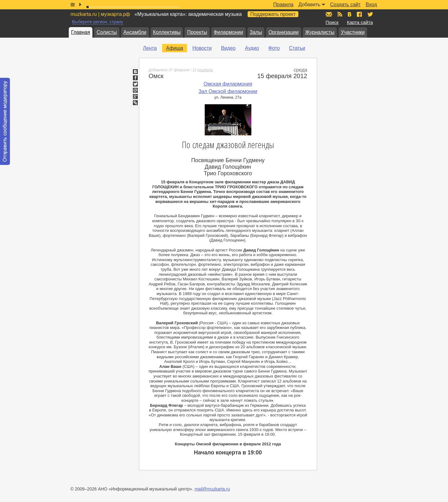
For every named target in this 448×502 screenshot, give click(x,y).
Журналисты (320, 32)
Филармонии (229, 32)
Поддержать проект (273, 14)
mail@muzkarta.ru (212, 489)
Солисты (107, 32)
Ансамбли (135, 32)
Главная (81, 32)
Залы (256, 32)
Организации (284, 32)
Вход (371, 5)
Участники (353, 32)
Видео (228, 48)
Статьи (297, 48)
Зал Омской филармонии (228, 91)
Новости (202, 48)
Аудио (252, 48)
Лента (150, 48)
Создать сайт (345, 5)
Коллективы (167, 32)
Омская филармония (228, 84)
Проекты (197, 32)
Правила (283, 5)
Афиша (175, 48)
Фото (274, 48)
